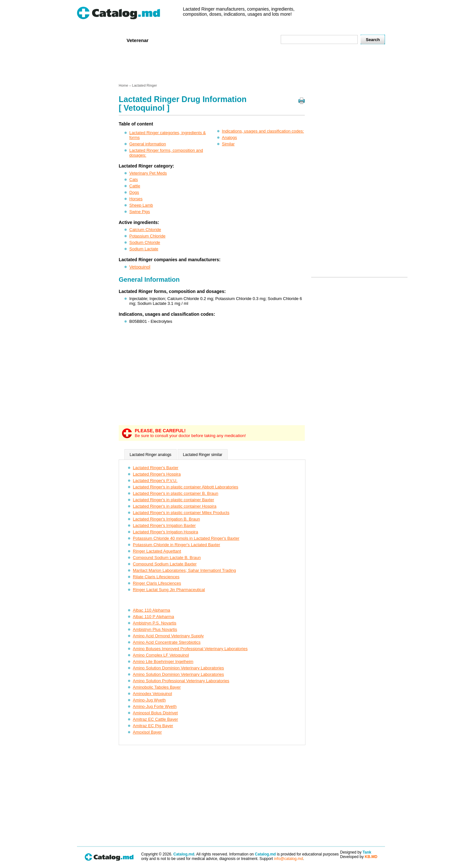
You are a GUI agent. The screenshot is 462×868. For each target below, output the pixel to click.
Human (110, 40)
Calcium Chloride (145, 230)
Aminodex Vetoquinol (152, 694)
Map (261, 40)
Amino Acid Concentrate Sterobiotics (167, 642)
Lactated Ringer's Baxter (156, 468)
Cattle (135, 186)
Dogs (134, 192)
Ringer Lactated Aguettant (157, 551)
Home (88, 40)
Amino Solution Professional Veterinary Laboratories (181, 681)
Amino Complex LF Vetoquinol (161, 655)
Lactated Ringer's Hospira (157, 474)
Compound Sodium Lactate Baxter (165, 564)
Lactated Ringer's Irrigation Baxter (164, 525)
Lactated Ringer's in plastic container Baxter (173, 500)
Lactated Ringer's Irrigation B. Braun (166, 519)
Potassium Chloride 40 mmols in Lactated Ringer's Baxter (186, 538)
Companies (170, 40)
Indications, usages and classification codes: (263, 131)
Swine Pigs (140, 212)
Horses (136, 199)
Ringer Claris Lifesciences (157, 583)
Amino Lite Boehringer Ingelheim (163, 662)
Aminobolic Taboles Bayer (157, 687)
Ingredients (204, 40)
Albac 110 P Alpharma (153, 617)
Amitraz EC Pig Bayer (153, 726)
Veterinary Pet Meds (148, 173)
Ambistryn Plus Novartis (155, 629)
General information (148, 144)
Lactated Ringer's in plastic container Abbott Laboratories (185, 487)
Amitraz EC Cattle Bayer (155, 719)
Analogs (230, 138)
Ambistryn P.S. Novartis (155, 623)
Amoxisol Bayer (147, 732)
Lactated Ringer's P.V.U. (155, 481)
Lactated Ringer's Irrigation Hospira (165, 532)
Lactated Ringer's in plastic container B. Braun (175, 493)
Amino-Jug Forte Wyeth (155, 706)
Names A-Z (237, 40)
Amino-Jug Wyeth (149, 700)
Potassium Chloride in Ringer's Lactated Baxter (176, 545)
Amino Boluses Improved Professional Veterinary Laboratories (190, 649)
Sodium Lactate (144, 249)
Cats (134, 180)
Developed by (359, 857)
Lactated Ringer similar (203, 455)
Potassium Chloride (147, 236)
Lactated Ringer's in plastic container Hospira (175, 506)
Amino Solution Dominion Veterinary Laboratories (178, 668)
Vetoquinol (140, 267)
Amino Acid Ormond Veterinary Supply (168, 636)
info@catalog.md (288, 859)
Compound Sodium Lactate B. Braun (167, 558)
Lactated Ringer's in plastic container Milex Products (181, 513)
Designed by (356, 852)
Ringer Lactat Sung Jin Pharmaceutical (169, 590)
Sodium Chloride (145, 242)
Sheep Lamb (141, 205)
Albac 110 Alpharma (151, 610)
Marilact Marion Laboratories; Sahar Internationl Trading (184, 570)
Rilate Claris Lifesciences (156, 577)
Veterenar (138, 40)
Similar (228, 144)
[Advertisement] (231, 65)
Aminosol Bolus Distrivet (155, 713)
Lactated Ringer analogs (150, 455)
